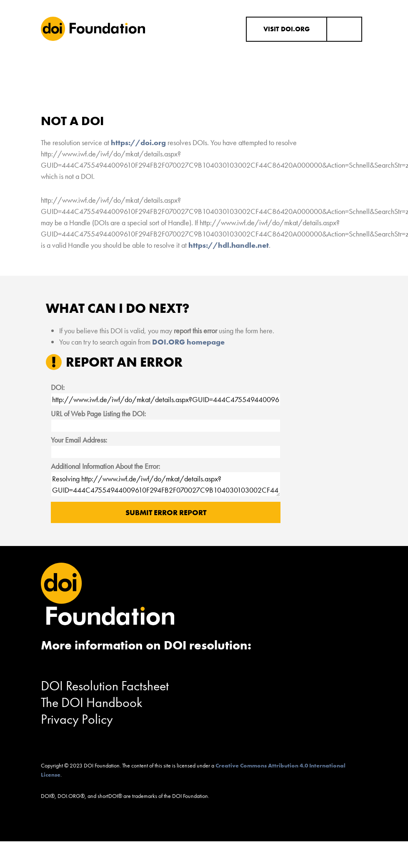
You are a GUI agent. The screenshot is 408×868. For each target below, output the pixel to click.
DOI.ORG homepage (188, 342)
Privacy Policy (77, 719)
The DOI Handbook (92, 703)
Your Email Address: (79, 440)
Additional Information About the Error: (105, 466)
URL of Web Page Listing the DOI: (98, 414)
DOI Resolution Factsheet (105, 686)
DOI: (58, 387)
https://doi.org (138, 142)
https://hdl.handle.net (229, 245)
